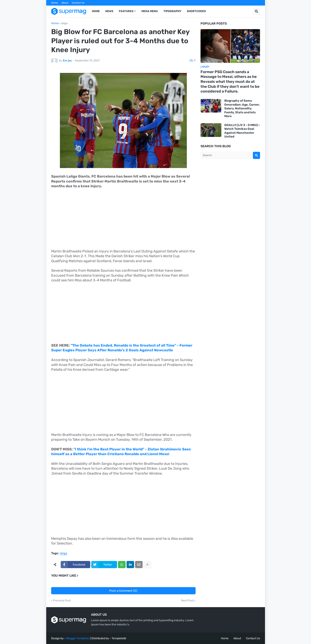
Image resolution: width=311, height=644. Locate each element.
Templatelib (119, 638)
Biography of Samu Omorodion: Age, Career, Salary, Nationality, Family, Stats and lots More (242, 108)
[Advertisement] (123, 221)
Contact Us (78, 3)
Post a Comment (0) (123, 591)
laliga (64, 23)
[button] (256, 11)
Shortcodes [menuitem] (196, 11)
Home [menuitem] (96, 11)
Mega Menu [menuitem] (150, 11)
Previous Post (62, 601)
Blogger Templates (78, 638)
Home (55, 3)
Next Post (187, 601)
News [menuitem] (109, 11)
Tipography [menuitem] (172, 11)
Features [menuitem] (126, 11)
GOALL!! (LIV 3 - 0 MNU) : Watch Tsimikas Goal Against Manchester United (242, 131)
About (65, 3)
